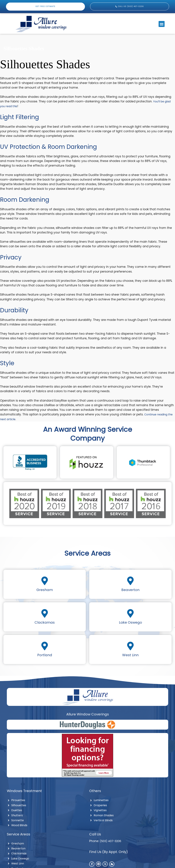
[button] (162, 24)
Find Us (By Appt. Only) (109, 854)
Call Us (95, 836)
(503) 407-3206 (112, 843)
